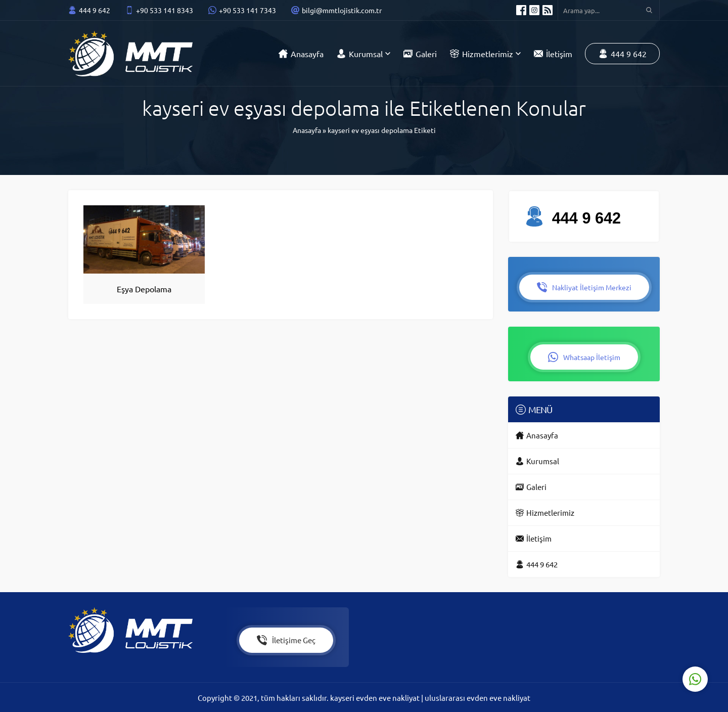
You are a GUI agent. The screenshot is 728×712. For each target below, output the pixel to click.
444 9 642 (95, 10)
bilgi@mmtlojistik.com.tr (342, 10)
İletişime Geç (286, 640)
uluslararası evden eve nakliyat (477, 697)
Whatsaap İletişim (584, 356)
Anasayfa (307, 130)
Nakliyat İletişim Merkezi (584, 286)
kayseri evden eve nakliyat (376, 697)
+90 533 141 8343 (165, 10)
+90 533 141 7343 (247, 10)
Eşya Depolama (144, 289)
